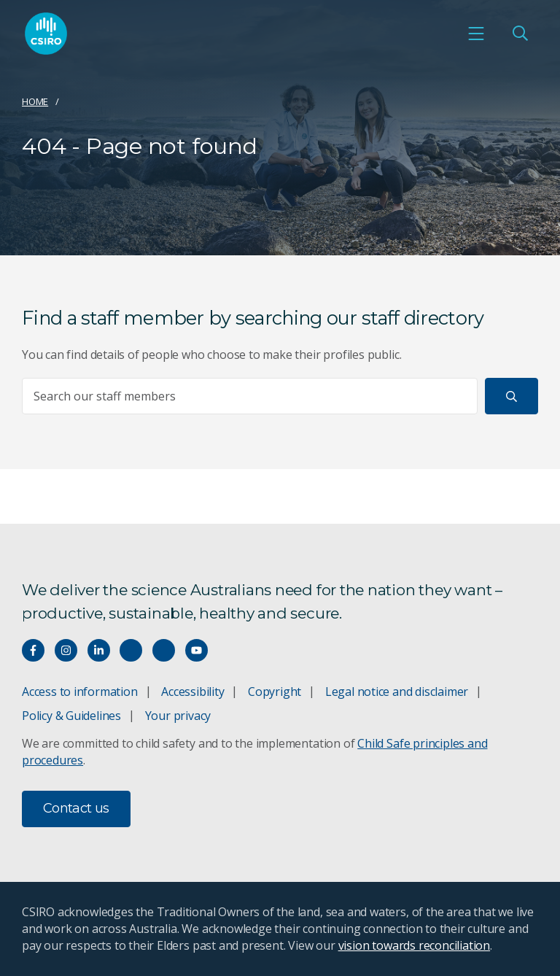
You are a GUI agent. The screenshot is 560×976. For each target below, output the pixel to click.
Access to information (80, 692)
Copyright (275, 692)
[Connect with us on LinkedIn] (99, 650)
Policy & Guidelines (71, 716)
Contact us (76, 808)
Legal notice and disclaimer (397, 692)
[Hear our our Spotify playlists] (131, 650)
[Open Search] (520, 34)
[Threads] (164, 650)
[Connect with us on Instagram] (66, 650)
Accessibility (192, 692)
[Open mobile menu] (476, 34)
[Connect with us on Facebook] (33, 650)
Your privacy (178, 716)
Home (35, 101)
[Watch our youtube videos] (197, 650)
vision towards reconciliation (415, 945)
